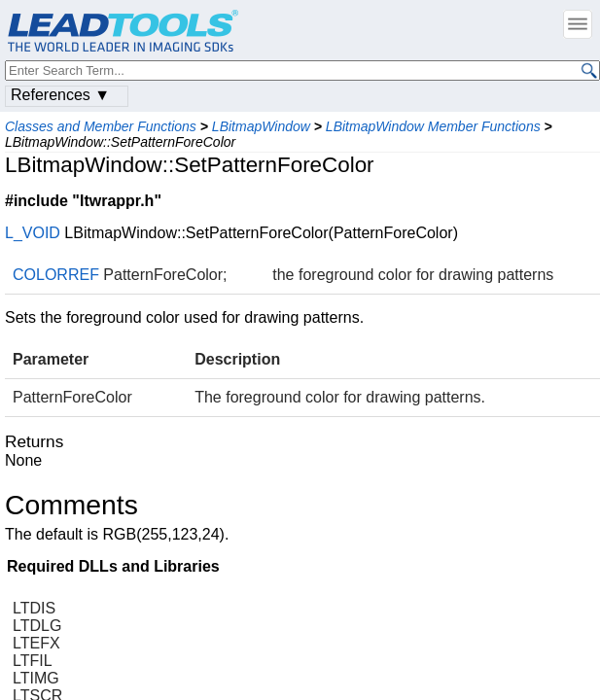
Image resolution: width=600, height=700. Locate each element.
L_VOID (33, 233)
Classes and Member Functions (101, 126)
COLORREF (56, 275)
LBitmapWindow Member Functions (433, 126)
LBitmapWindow (261, 126)
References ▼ (60, 95)
